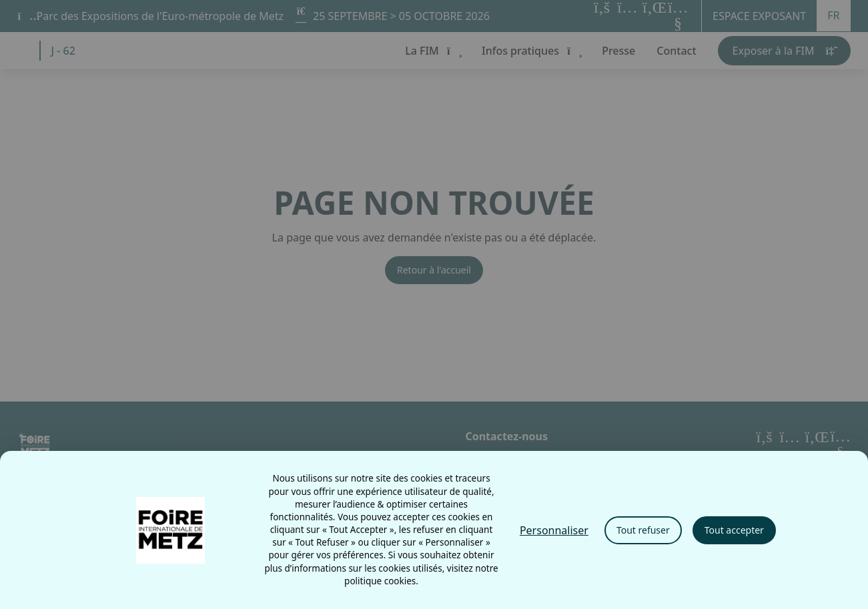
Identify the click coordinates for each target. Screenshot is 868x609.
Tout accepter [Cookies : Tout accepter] (734, 530)
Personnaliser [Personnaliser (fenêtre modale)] (554, 530)
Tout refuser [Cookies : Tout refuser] (643, 530)
